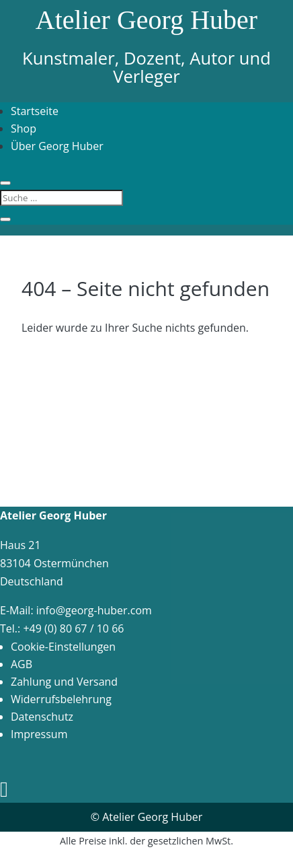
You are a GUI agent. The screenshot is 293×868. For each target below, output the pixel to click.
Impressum (39, 734)
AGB (22, 664)
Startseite (35, 111)
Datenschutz (42, 717)
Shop (24, 129)
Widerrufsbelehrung (61, 699)
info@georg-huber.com (94, 610)
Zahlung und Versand (64, 682)
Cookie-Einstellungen (63, 647)
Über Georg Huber (57, 146)
